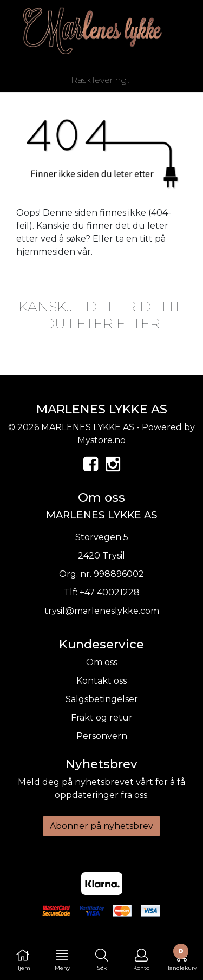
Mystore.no (101, 440)
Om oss (102, 662)
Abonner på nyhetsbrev (101, 826)
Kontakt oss (101, 681)
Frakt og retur (102, 718)
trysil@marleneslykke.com (102, 611)
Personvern (102, 736)
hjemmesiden (46, 252)
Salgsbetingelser (102, 699)
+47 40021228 (110, 592)
